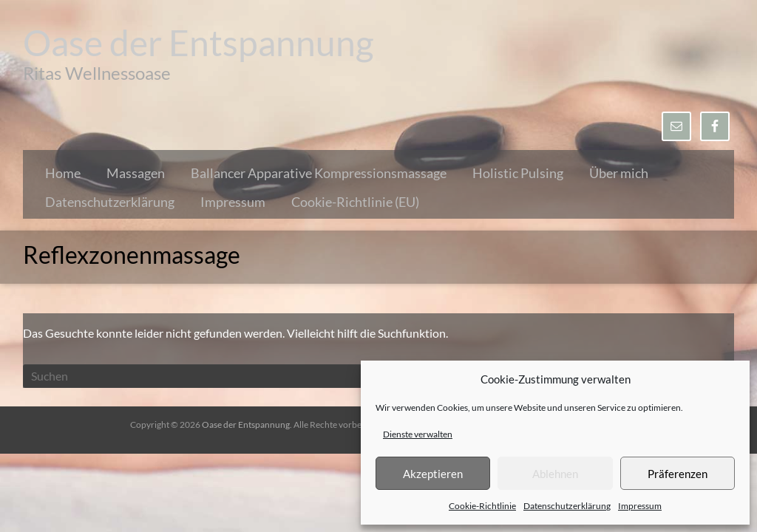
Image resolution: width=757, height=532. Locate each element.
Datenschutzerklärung (567, 506)
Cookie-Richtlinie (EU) (355, 202)
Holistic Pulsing (518, 173)
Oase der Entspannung (198, 42)
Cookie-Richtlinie (482, 506)
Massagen (136, 173)
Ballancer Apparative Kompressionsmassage (319, 173)
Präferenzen (678, 474)
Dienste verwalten (418, 434)
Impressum (640, 506)
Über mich (619, 173)
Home (63, 173)
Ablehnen (555, 474)
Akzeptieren (433, 474)
